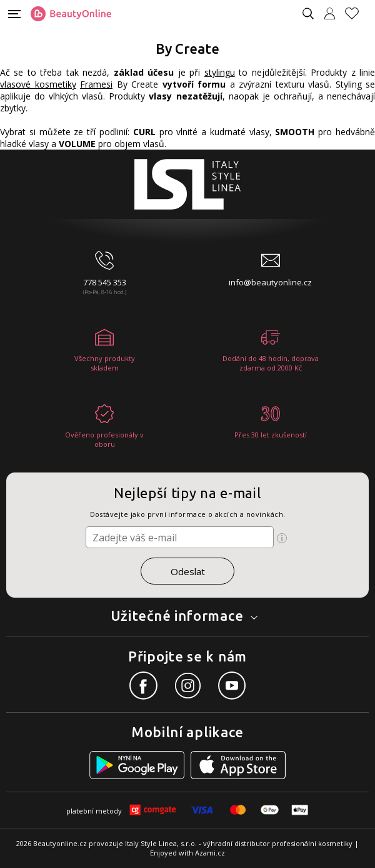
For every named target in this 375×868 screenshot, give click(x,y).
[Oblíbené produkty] (357, 13)
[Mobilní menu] (14, 13)
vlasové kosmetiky (38, 84)
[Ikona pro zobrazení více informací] (282, 538)
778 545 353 (105, 282)
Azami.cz (210, 853)
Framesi (96, 84)
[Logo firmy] (71, 14)
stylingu (220, 72)
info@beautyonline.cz (270, 282)
